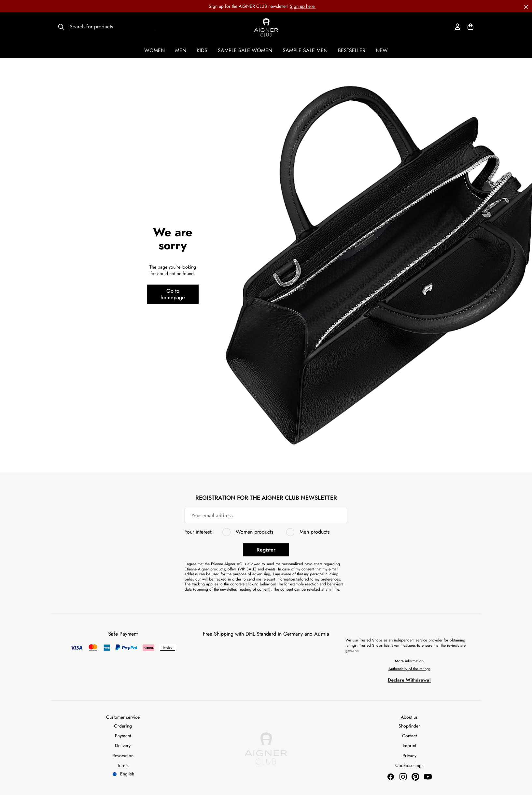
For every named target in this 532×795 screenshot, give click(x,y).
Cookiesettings (409, 765)
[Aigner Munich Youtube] (428, 777)
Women (154, 50)
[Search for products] (113, 27)
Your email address (212, 515)
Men (181, 50)
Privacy (409, 756)
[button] (526, 6)
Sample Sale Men (305, 50)
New (382, 50)
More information (409, 661)
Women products (254, 532)
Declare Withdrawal (409, 680)
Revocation (123, 756)
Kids (202, 50)
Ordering (123, 726)
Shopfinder (409, 726)
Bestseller (352, 50)
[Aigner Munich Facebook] (391, 777)
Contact (409, 736)
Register (266, 550)
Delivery (123, 745)
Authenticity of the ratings (409, 669)
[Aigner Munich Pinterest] (415, 777)
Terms (123, 765)
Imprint (409, 745)
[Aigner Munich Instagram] (403, 777)
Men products (315, 532)
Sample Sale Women (245, 50)
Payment (123, 736)
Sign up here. (303, 6)
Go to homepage (173, 294)
